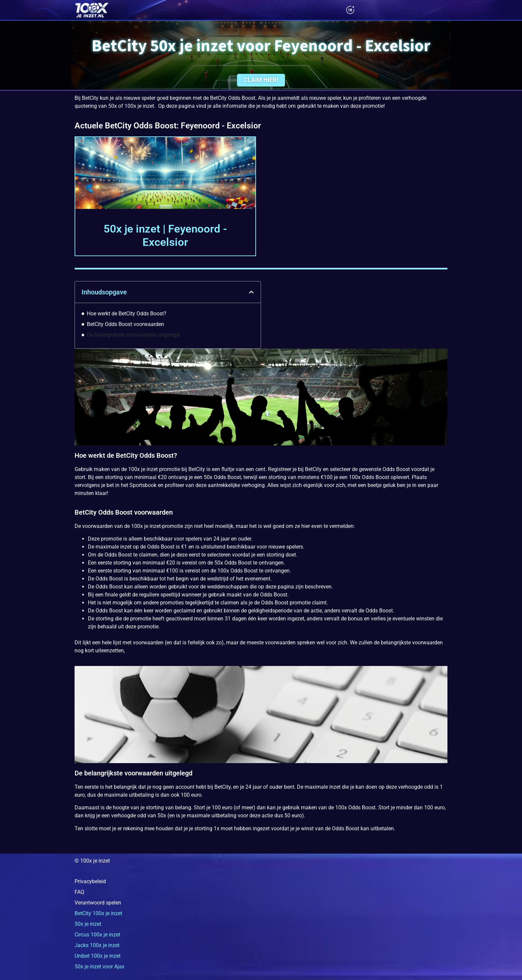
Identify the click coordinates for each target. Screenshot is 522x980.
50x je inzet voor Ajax (100, 967)
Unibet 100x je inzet (98, 956)
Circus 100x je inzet (97, 935)
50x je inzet (88, 924)
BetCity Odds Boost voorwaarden (126, 324)
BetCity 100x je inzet (98, 913)
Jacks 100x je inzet (97, 945)
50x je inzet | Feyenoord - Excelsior (165, 235)
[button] (251, 292)
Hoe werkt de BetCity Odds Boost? (127, 314)
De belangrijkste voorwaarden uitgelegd (133, 335)
